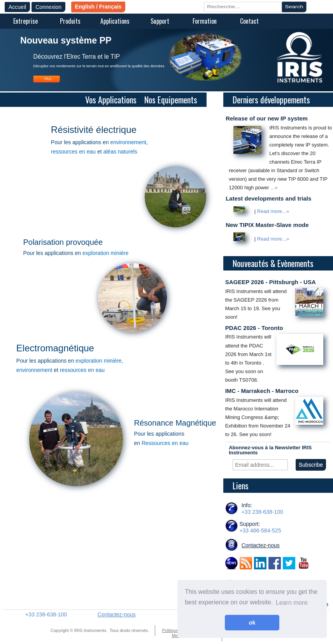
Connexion (48, 7)
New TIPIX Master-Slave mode (267, 225)
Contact (249, 21)
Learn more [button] (292, 603)
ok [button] (252, 623)
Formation (205, 21)
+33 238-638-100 (262, 512)
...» (274, 188)
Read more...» (273, 211)
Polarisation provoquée (63, 242)
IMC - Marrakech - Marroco (262, 391)
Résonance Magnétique (175, 423)
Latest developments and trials (268, 198)
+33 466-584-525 (260, 531)
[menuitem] (25, 22)
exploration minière (105, 253)
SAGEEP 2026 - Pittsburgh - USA (271, 282)
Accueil (17, 7)
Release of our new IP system (267, 118)
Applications (115, 21)
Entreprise (25, 21)
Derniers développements (272, 99)
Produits (70, 21)
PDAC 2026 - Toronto (254, 328)
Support (160, 21)
